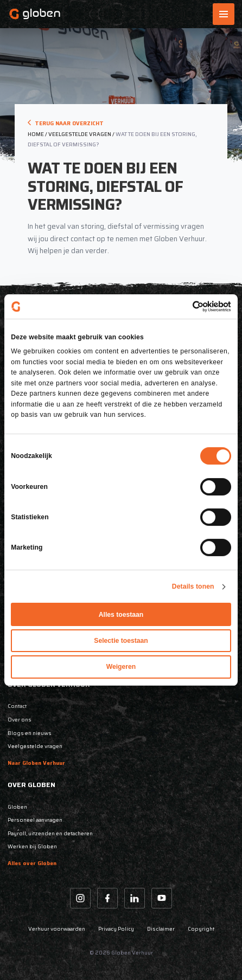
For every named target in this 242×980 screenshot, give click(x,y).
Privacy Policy (116, 929)
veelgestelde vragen (80, 134)
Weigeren (121, 667)
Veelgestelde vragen (35, 746)
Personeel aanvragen (35, 820)
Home (36, 134)
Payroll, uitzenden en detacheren (50, 833)
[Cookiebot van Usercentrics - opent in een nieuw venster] (184, 307)
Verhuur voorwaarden (57, 929)
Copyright (201, 929)
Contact (17, 706)
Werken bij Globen (32, 846)
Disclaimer (161, 929)
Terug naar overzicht (66, 123)
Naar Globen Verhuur (36, 763)
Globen (17, 807)
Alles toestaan (121, 615)
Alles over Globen (32, 863)
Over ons (20, 720)
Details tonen (193, 586)
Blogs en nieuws (30, 733)
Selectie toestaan (121, 641)
